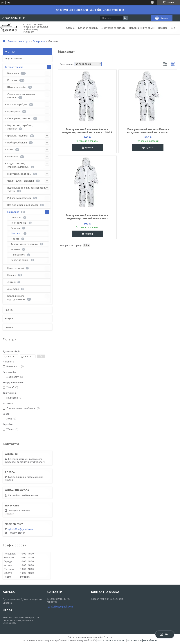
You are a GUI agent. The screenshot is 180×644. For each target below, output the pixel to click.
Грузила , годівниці (18, 136)
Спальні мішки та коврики (25, 244)
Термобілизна (19, 223)
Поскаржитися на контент (112, 640)
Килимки (16, 249)
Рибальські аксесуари (19, 198)
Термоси (16, 228)
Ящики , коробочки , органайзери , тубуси (27, 189)
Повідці (12, 275)
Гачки (10, 149)
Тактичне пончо (20, 260)
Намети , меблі (16, 268)
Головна (70, 28)
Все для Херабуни (17, 104)
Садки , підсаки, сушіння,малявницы (18, 165)
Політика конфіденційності (142, 640)
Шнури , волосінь (17, 87)
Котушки (12, 80)
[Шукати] (125, 18)
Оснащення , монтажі (19, 118)
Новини (9, 327)
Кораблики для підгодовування (16, 298)
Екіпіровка (39, 41)
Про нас (163, 28)
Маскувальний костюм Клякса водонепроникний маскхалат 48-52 (87, 131)
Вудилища (13, 73)
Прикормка (14, 111)
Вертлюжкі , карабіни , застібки (20, 127)
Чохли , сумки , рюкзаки (21, 181)
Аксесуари (13, 289)
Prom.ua (108, 637)
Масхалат (16, 233)
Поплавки (13, 156)
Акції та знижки (13, 58)
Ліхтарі (11, 282)
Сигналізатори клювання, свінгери (22, 96)
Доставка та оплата (113, 28)
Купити (89, 147)
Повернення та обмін (142, 28)
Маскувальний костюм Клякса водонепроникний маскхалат (148, 131)
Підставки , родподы (19, 174)
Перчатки (16, 217)
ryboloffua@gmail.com (20, 529)
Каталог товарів (88, 28)
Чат (165, 634)
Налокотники (18, 255)
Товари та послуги (19, 41)
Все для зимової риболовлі (23, 205)
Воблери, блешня (17, 143)
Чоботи (15, 239)
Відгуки (9, 318)
